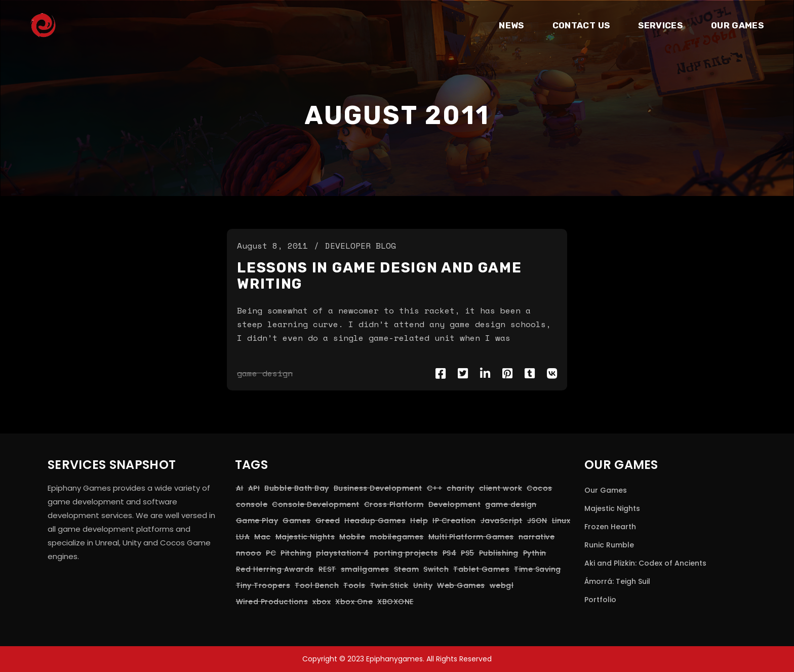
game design (265, 373)
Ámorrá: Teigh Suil (617, 581)
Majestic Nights (612, 508)
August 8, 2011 (272, 246)
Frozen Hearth (610, 527)
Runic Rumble (609, 545)
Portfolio (600, 600)
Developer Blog (361, 246)
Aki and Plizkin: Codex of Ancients (645, 563)
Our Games (606, 490)
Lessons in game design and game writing (379, 276)
